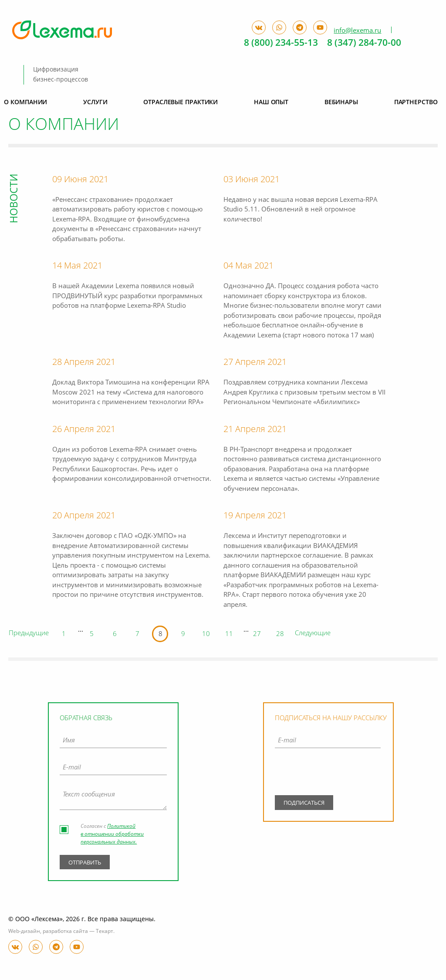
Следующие (313, 634)
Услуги (95, 102)
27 (257, 635)
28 (280, 635)
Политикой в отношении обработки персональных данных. (112, 834)
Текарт (105, 932)
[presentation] (328, 774)
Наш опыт (271, 102)
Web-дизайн (24, 932)
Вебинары (341, 102)
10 (206, 635)
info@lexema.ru (357, 31)
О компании (25, 102)
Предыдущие (29, 634)
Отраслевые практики (181, 102)
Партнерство (416, 102)
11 (229, 635)
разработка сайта (65, 932)
